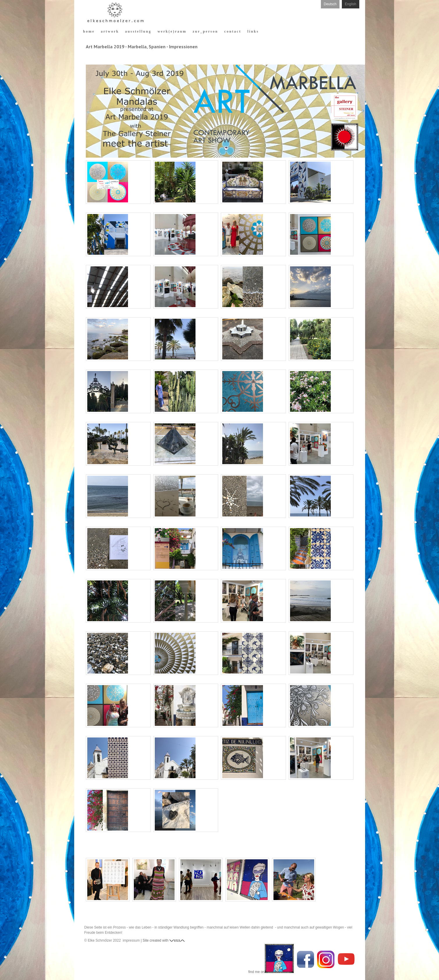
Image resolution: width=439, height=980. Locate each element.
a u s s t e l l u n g (138, 31)
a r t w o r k (110, 31)
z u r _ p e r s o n (205, 31)
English (350, 4)
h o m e (89, 31)
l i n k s (253, 31)
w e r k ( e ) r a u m (171, 31)
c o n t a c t (232, 31)
